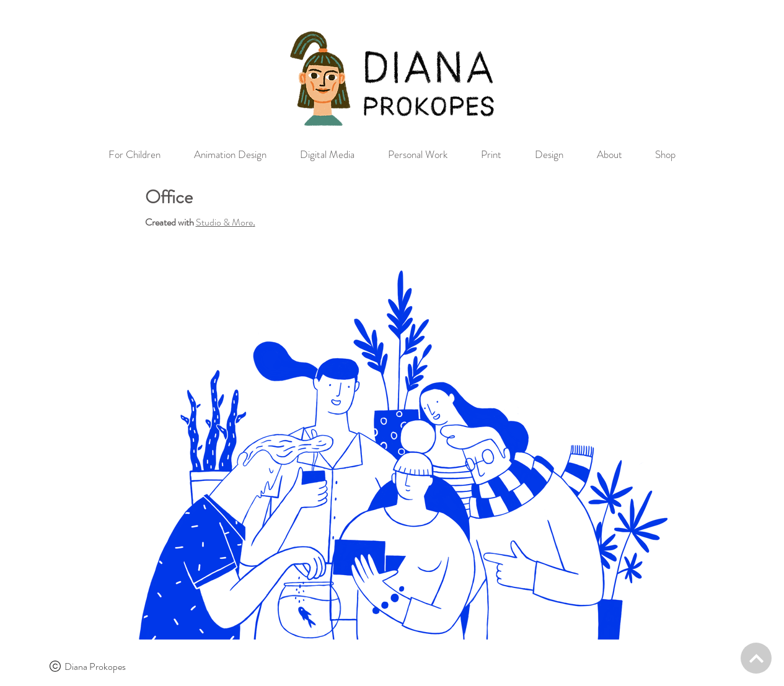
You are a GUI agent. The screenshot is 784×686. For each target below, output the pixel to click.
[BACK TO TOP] (756, 658)
